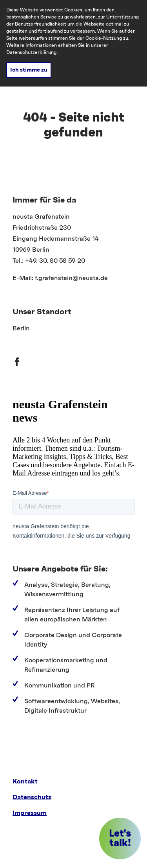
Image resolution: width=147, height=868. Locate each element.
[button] (120, 839)
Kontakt (25, 781)
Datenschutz (32, 797)
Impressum (30, 813)
